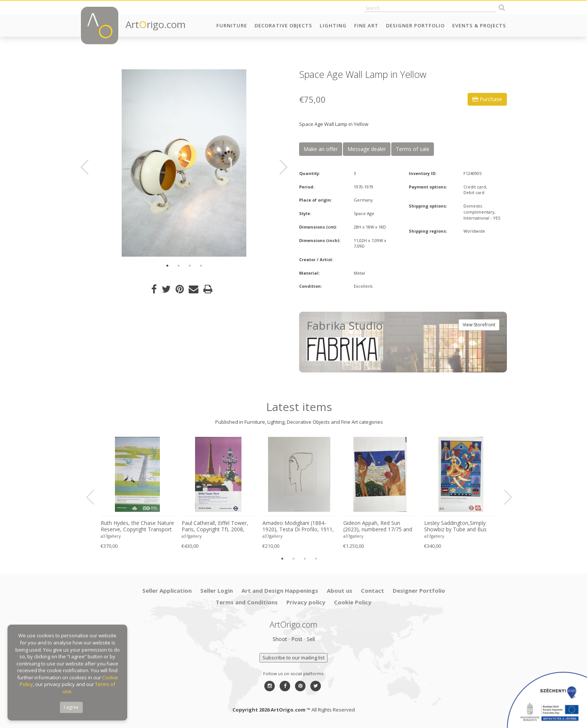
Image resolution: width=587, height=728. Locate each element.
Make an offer (321, 149)
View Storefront (479, 325)
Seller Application (167, 590)
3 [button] (190, 266)
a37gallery (111, 536)
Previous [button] (89, 167)
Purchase (487, 99)
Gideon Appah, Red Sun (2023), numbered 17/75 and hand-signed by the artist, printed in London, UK (378, 526)
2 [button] (179, 266)
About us (340, 590)
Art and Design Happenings (280, 590)
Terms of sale (413, 149)
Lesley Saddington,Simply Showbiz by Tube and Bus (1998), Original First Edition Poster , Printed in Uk (457, 526)
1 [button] (167, 266)
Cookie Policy (353, 602)
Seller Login (217, 590)
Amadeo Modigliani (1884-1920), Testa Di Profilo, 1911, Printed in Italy (298, 526)
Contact (372, 590)
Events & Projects (479, 25)
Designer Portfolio (415, 25)
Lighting (333, 25)
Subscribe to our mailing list (293, 658)
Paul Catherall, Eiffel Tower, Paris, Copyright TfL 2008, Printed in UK (215, 526)
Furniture (232, 25)
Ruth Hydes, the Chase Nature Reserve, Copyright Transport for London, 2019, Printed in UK (137, 526)
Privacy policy (306, 602)
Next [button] (279, 167)
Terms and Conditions (247, 602)
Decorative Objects (283, 25)
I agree (71, 707)
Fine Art (366, 25)
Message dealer (367, 149)
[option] (184, 163)
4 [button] (201, 266)
